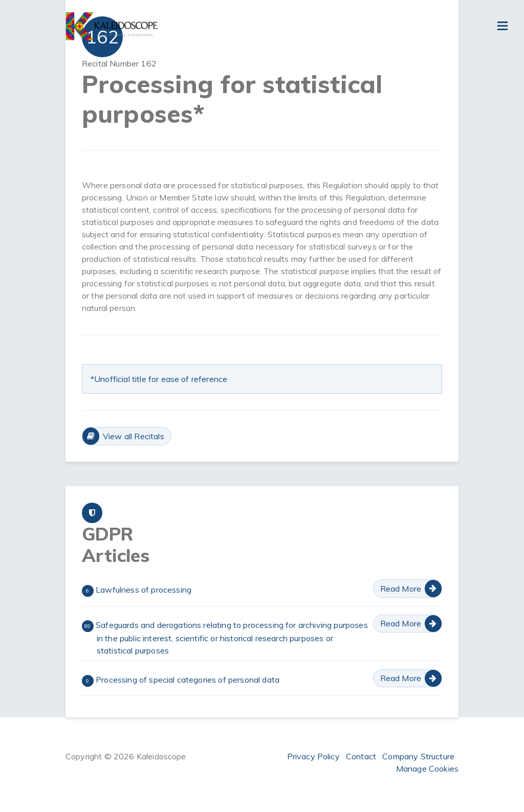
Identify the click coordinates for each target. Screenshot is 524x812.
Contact (361, 756)
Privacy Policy (313, 756)
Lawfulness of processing (137, 591)
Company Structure (418, 756)
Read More (401, 589)
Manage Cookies (427, 769)
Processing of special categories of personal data (181, 681)
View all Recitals (134, 436)
